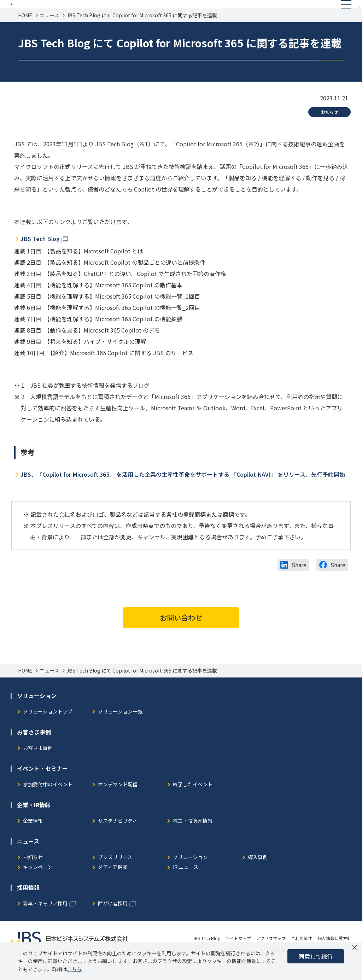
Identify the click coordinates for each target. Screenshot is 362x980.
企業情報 (33, 837)
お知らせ (329, 128)
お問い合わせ (181, 634)
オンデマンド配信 (118, 801)
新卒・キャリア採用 (45, 920)
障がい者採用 (113, 920)
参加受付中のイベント (48, 801)
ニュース (49, 32)
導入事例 (258, 874)
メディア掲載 (113, 884)
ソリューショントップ (48, 728)
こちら (74, 969)
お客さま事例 (38, 765)
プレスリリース (115, 874)
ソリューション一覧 (120, 728)
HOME (25, 32)
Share (299, 581)
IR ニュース (186, 884)
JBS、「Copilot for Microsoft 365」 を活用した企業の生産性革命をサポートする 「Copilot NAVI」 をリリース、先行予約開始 (183, 491)
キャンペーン (38, 884)
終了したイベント (193, 801)
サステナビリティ (118, 837)
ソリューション (190, 874)
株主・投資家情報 (193, 837)
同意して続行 (316, 956)
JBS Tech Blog (40, 255)
